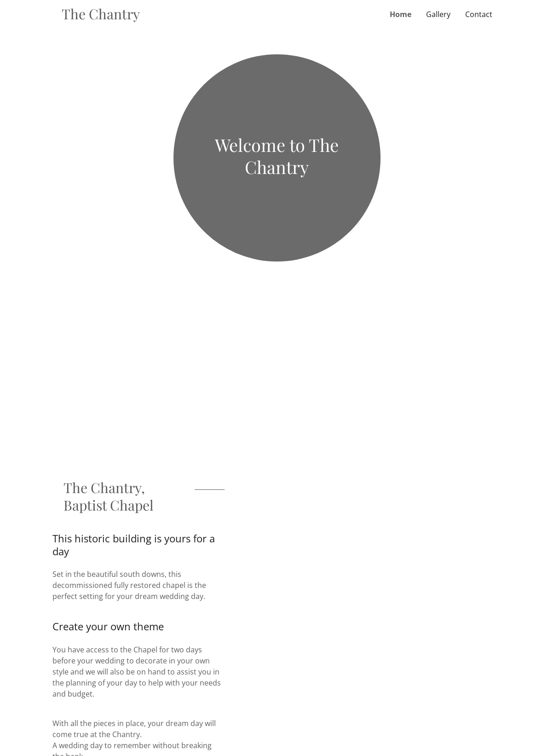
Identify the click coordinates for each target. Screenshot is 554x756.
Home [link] (401, 14)
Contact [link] (479, 14)
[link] (169, 17)
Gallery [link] (438, 14)
